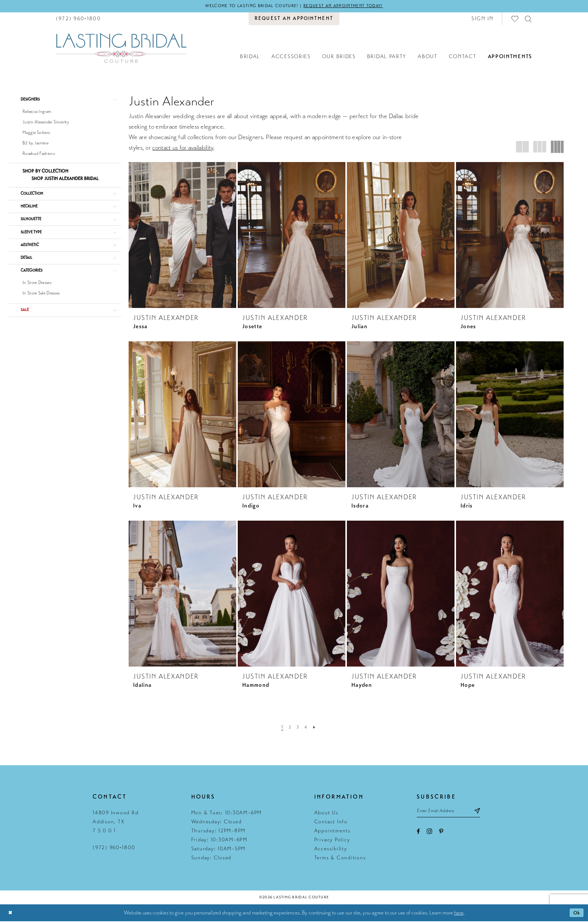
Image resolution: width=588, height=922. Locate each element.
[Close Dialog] (11, 914)
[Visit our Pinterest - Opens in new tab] (441, 834)
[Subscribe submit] (488, 813)
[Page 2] (289, 728)
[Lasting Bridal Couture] (121, 49)
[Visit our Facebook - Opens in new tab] (418, 834)
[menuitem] (78, 19)
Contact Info (331, 823)
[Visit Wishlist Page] (515, 19)
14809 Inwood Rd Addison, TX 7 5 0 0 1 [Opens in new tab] (115, 823)
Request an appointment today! (351, 6)
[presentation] (182, 236)
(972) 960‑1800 (114, 849)
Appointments (332, 832)
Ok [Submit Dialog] (576, 913)
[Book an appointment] (294, 20)
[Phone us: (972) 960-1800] (78, 19)
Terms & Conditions (340, 859)
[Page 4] (307, 728)
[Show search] (529, 19)
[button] (483, 19)
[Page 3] (298, 728)
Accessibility (331, 850)
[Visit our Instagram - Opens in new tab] (430, 834)
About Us (326, 814)
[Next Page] (316, 728)
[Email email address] (454, 813)
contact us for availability (183, 148)
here (459, 913)
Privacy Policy (332, 841)
